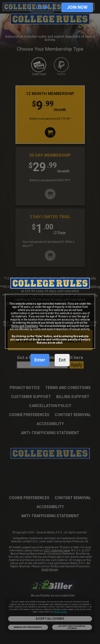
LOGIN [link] (42, 7)
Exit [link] (62, 360)
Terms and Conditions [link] (25, 326)
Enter (40, 360)
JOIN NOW (77, 7)
